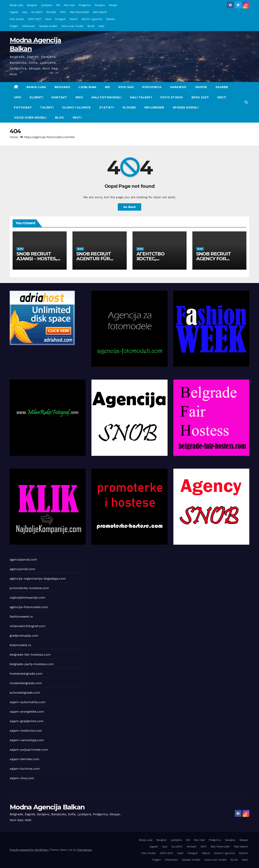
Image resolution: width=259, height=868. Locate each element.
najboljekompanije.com (28, 598)
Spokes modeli (48, 26)
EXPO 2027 (34, 19)
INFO (63, 12)
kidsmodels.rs (20, 645)
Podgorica (85, 5)
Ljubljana (46, 5)
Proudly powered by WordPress (29, 850)
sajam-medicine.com (26, 731)
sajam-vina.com (22, 778)
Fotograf (60, 19)
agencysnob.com (22, 569)
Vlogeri (14, 26)
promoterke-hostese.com (29, 588)
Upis (25, 12)
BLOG (91, 26)
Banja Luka (16, 5)
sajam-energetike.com (27, 712)
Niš (58, 5)
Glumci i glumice (92, 19)
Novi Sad (69, 5)
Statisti (110, 19)
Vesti (48, 19)
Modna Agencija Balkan (47, 807)
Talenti (73, 19)
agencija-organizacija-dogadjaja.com (38, 579)
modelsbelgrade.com (26, 683)
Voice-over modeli (72, 26)
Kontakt (51, 12)
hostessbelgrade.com (26, 674)
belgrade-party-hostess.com (32, 664)
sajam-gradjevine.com (27, 721)
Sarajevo (100, 5)
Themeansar (84, 850)
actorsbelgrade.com (25, 693)
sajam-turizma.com (25, 769)
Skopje (113, 5)
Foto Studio (17, 19)
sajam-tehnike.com (25, 759)
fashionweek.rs (21, 617)
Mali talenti (100, 12)
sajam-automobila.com (28, 702)
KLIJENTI (37, 12)
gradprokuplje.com (24, 636)
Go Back (129, 207)
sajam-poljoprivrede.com (29, 750)
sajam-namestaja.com (27, 740)
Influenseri (29, 26)
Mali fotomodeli (79, 12)
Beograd (32, 5)
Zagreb (14, 12)
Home (14, 137)
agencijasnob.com (23, 559)
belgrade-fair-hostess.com (30, 655)
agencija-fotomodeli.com (29, 607)
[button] (246, 102)
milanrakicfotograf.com (28, 626)
